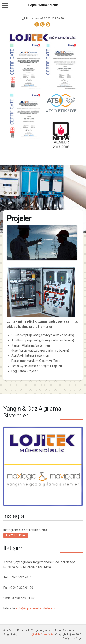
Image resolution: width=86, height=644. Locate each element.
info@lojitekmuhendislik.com (37, 608)
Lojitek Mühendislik (41, 634)
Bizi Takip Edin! (16, 535)
